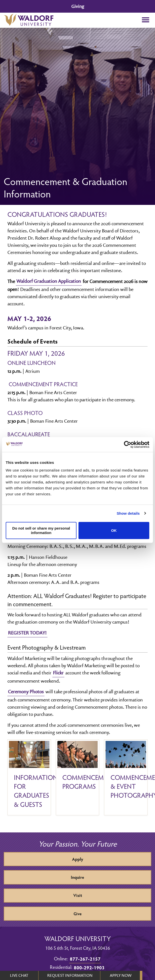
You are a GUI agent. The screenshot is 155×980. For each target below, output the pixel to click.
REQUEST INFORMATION (70, 975)
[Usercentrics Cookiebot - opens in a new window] (128, 444)
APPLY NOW (121, 975)
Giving (78, 6)
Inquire (77, 877)
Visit (78, 895)
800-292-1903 (89, 967)
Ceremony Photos (26, 692)
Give (78, 914)
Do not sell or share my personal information (41, 531)
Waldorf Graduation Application (49, 281)
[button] (145, 20)
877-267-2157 (85, 959)
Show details (128, 513)
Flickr (58, 673)
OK (114, 530)
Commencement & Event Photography (126, 786)
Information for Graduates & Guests (29, 791)
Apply (78, 859)
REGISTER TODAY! (27, 633)
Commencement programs (78, 782)
